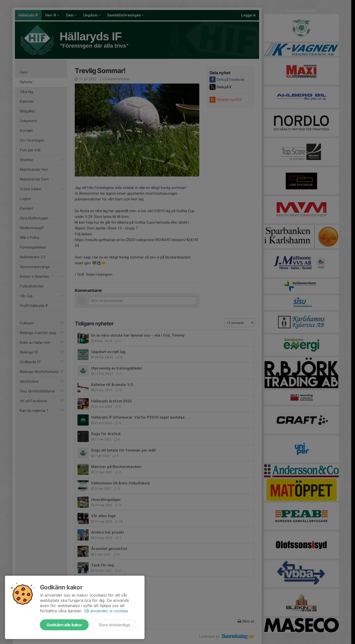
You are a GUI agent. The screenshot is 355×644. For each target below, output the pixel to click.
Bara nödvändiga (114, 625)
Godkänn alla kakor (64, 625)
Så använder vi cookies (106, 611)
